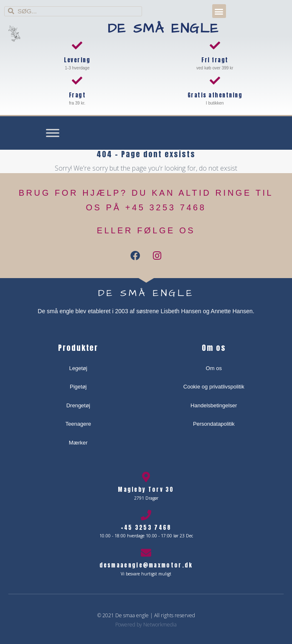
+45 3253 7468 (146, 528)
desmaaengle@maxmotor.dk (146, 565)
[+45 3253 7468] (146, 515)
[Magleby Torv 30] (146, 477)
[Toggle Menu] (53, 133)
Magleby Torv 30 (146, 489)
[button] (219, 11)
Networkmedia (160, 625)
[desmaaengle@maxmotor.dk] (146, 553)
